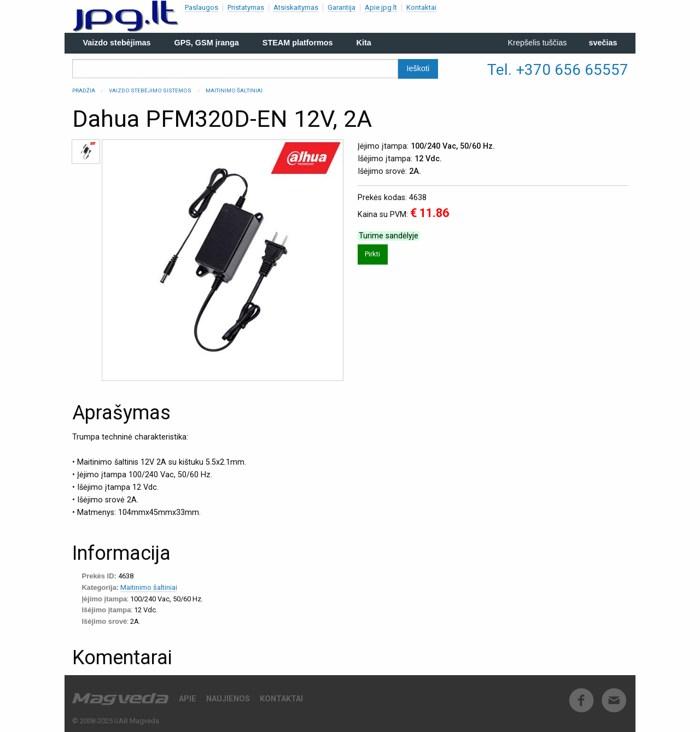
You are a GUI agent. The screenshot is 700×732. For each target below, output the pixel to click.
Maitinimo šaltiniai (234, 90)
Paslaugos (202, 7)
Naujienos (228, 699)
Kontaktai (421, 7)
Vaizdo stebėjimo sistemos (150, 90)
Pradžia (84, 90)
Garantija (342, 7)
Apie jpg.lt (381, 7)
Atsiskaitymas (296, 7)
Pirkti (372, 254)
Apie (188, 699)
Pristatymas (246, 7)
